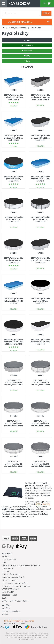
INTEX (38, 504)
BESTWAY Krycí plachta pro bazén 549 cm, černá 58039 (41, 301)
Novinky (5, 614)
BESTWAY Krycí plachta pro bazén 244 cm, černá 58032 (13, 179)
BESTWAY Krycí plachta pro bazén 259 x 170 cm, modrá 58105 (14, 138)
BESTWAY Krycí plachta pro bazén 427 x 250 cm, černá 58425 (40, 138)
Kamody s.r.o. (21, 623)
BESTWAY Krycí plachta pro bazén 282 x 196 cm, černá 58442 (40, 342)
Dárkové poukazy (10, 580)
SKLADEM (28, 67)
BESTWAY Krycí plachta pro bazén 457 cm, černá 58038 (41, 219)
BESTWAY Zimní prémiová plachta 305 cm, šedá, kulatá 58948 (41, 464)
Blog (4, 598)
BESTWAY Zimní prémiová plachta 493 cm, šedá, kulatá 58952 (13, 464)
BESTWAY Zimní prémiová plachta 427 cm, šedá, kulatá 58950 (13, 423)
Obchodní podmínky (11, 574)
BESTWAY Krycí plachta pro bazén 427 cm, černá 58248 (13, 219)
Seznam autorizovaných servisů (16, 586)
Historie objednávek (11, 611)
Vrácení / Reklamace (11, 589)
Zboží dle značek (9, 595)
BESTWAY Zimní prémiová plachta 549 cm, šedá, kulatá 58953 (13, 382)
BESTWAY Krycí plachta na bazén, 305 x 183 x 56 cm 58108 (14, 301)
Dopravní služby (9, 560)
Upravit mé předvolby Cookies (15, 601)
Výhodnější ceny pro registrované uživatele (21, 566)
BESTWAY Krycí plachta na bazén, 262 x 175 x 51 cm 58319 (40, 179)
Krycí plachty (36, 28)
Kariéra (5, 557)
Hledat (46, 13)
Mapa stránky (8, 592)
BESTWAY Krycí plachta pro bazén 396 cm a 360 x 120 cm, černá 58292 (13, 342)
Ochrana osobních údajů (13, 577)
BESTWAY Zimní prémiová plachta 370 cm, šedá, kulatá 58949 (41, 382)
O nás (4, 563)
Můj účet (6, 608)
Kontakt (5, 572)
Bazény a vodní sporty (18, 28)
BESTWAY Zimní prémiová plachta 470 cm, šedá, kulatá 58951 (41, 423)
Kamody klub (8, 569)
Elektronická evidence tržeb (14, 583)
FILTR (27, 40)
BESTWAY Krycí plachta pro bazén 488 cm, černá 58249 (13, 260)
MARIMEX (46, 504)
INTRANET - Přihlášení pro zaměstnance (19, 621)
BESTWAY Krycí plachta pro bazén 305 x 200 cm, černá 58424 (40, 260)
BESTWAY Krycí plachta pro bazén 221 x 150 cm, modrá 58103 (14, 97)
